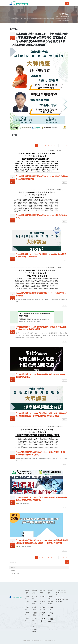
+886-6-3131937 (62, 590)
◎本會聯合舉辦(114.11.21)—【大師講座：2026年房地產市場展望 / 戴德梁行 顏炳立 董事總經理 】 (41, 255)
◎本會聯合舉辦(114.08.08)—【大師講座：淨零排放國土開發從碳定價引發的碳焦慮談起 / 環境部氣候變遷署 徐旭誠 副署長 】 (42, 414)
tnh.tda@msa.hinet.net (62, 597)
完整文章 (65, 182)
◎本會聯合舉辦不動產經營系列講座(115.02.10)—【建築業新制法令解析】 (42, 216)
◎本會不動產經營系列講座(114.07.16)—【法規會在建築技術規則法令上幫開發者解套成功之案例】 (42, 453)
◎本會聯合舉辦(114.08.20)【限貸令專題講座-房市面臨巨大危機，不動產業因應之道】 (41, 376)
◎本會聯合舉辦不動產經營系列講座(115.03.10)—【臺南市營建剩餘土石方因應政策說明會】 (42, 177)
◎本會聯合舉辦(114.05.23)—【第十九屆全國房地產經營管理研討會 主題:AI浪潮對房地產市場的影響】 (42, 499)
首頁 (57, 17)
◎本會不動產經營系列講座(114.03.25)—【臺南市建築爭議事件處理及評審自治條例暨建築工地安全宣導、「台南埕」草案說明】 (42, 542)
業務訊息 (67, 17)
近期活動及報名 (15, 574)
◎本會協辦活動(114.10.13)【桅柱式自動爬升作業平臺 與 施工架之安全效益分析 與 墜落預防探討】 (41, 328)
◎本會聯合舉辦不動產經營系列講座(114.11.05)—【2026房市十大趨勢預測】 (41, 294)
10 (63, 146)
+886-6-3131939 (62, 593)
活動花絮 (13, 571)
